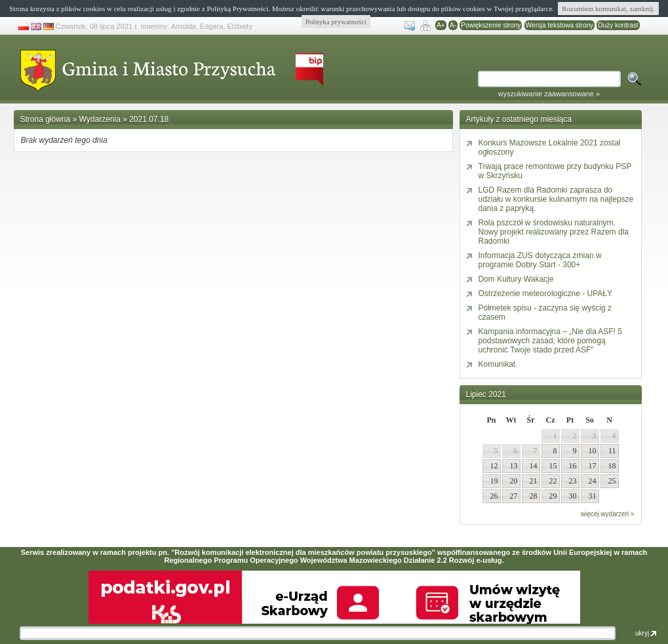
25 (612, 481)
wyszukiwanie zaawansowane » (549, 94)
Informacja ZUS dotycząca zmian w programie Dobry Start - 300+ (540, 260)
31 (593, 496)
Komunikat (497, 364)
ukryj (646, 633)
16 (573, 466)
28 (534, 496)
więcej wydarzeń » (608, 514)
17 (593, 466)
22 (553, 481)
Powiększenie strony (491, 25)
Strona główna (46, 119)
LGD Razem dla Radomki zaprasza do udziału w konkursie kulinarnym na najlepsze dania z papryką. (556, 199)
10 (593, 451)
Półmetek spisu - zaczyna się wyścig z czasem (545, 313)
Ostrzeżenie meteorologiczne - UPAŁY (546, 294)
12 (494, 466)
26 (494, 496)
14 (534, 466)
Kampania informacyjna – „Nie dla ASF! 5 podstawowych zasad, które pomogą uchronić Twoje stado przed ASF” (550, 341)
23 (573, 481)
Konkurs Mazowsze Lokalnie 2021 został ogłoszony (550, 147)
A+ (441, 25)
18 (612, 466)
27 (514, 496)
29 (553, 496)
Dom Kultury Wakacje (516, 279)
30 (573, 496)
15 (553, 466)
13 (514, 466)
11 (612, 451)
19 (494, 481)
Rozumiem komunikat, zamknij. (608, 9)
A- (453, 25)
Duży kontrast (618, 25)
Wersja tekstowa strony (560, 25)
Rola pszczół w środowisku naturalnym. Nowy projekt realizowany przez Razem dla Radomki (554, 232)
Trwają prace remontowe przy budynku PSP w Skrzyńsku (555, 171)
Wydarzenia (100, 119)
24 (593, 481)
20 (514, 481)
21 (534, 481)
